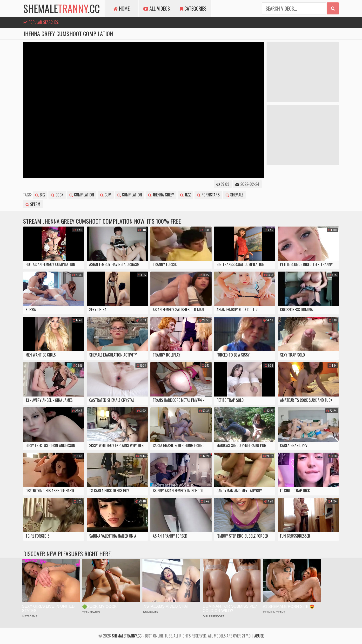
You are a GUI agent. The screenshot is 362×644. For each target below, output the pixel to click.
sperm (33, 204)
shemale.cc (61, 8)
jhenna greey (161, 195)
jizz (185, 195)
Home (121, 8)
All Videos (157, 8)
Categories (193, 8)
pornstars (208, 195)
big (40, 195)
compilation (82, 195)
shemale (234, 195)
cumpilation (130, 195)
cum (106, 195)
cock (57, 195)
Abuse (259, 636)
